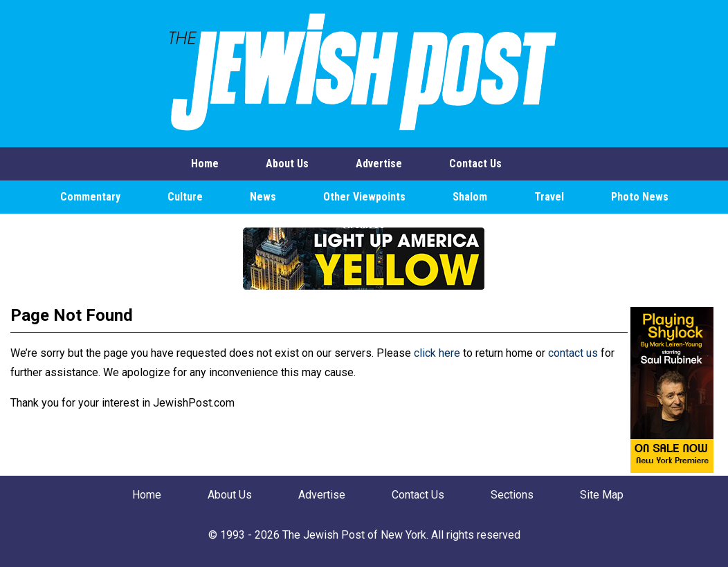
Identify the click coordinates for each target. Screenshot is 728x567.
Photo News (640, 197)
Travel (549, 197)
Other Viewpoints (364, 197)
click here (437, 353)
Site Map (602, 495)
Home (205, 164)
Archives (364, 224)
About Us (287, 164)
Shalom (470, 197)
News (263, 197)
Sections (512, 495)
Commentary (90, 197)
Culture (185, 197)
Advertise (379, 164)
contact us (573, 353)
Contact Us (475, 164)
